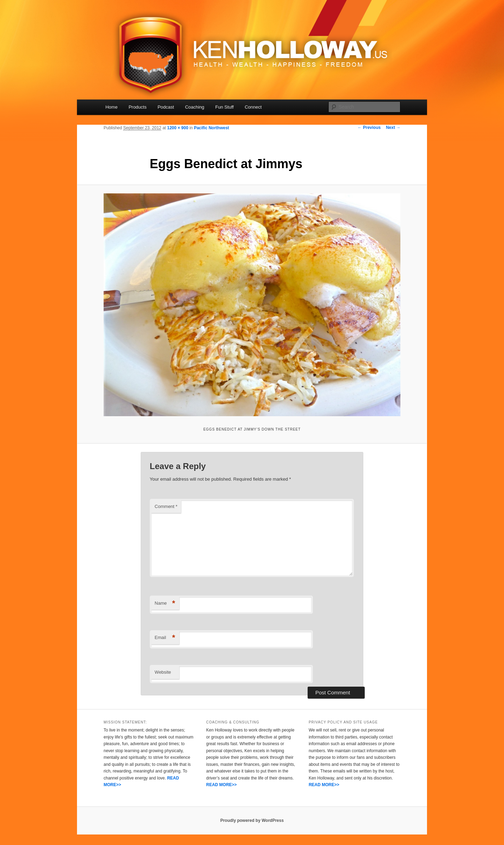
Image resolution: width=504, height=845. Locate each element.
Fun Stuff (225, 107)
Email (165, 638)
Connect (253, 107)
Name (165, 603)
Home (111, 107)
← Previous (369, 128)
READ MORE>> (221, 785)
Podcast (166, 107)
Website (163, 672)
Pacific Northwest (212, 128)
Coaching (195, 107)
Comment (166, 506)
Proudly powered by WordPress (252, 820)
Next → (393, 128)
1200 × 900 (177, 128)
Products (137, 107)
